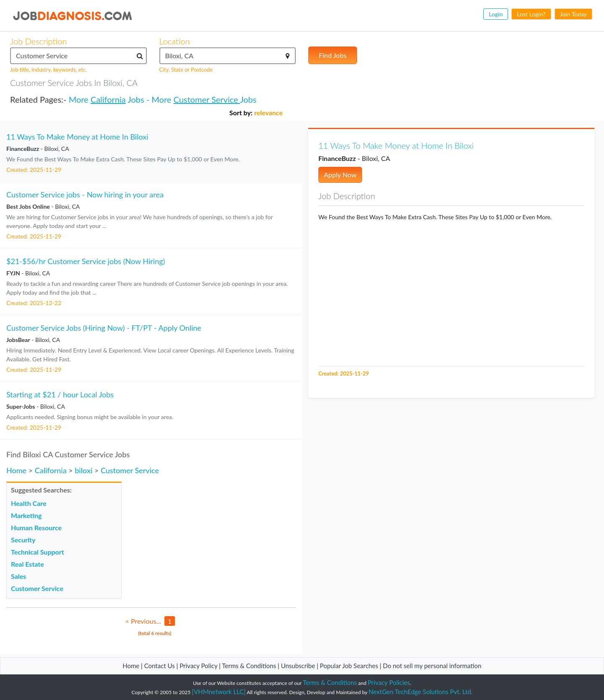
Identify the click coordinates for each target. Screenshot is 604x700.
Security (23, 540)
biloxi (83, 470)
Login (496, 14)
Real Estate (27, 564)
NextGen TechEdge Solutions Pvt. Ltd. (421, 692)
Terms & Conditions (250, 666)
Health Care (29, 503)
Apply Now (340, 175)
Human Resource (36, 528)
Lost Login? (531, 14)
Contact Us (160, 666)
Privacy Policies (389, 682)
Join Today (573, 14)
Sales (18, 576)
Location (175, 41)
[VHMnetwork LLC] (219, 692)
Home (16, 470)
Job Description (38, 41)
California (108, 99)
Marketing (26, 515)
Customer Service (207, 99)
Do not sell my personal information (432, 666)
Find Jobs (333, 55)
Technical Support (38, 552)
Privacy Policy (198, 666)
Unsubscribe (298, 666)
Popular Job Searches (349, 666)
